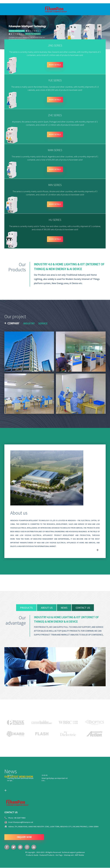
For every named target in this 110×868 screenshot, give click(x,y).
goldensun (81, 853)
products (26, 608)
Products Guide (32, 855)
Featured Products (47, 855)
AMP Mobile (79, 855)
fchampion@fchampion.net (23, 822)
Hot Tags (59, 855)
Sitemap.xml (69, 855)
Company (13, 324)
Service (43, 324)
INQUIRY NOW (24, 837)
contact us (83, 608)
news (64, 608)
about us (47, 608)
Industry (29, 324)
